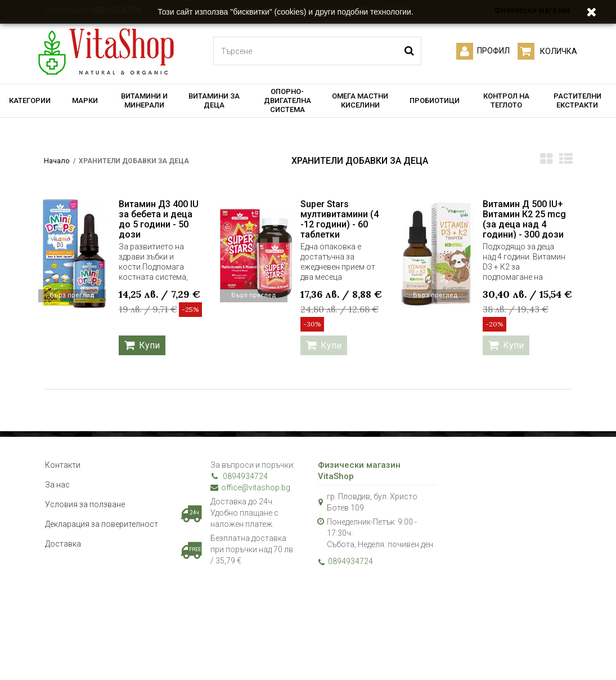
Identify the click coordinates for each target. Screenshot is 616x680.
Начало (57, 161)
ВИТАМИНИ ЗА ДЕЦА (214, 100)
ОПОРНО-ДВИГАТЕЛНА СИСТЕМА (287, 100)
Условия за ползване (85, 504)
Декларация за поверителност (102, 524)
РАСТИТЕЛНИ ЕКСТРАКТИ (577, 100)
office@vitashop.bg (250, 487)
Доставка (63, 544)
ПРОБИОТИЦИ (435, 100)
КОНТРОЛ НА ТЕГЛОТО (506, 100)
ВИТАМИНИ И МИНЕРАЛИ (144, 100)
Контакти (63, 465)
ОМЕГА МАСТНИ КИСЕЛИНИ (360, 100)
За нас (57, 485)
